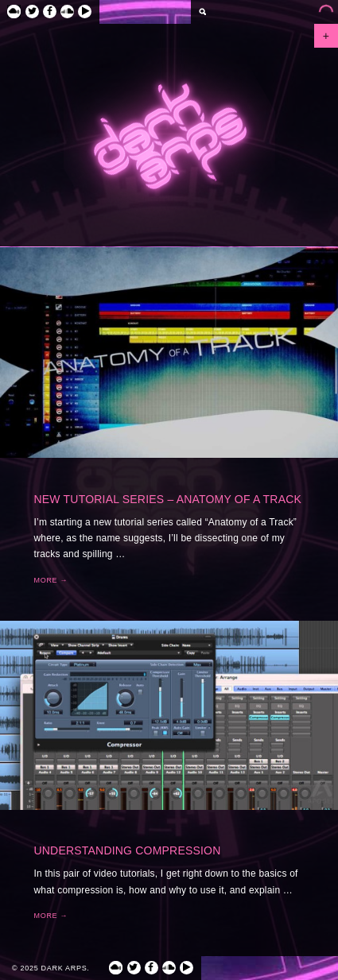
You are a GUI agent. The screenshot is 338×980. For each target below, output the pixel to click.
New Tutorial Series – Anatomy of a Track (168, 499)
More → (51, 580)
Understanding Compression (128, 850)
